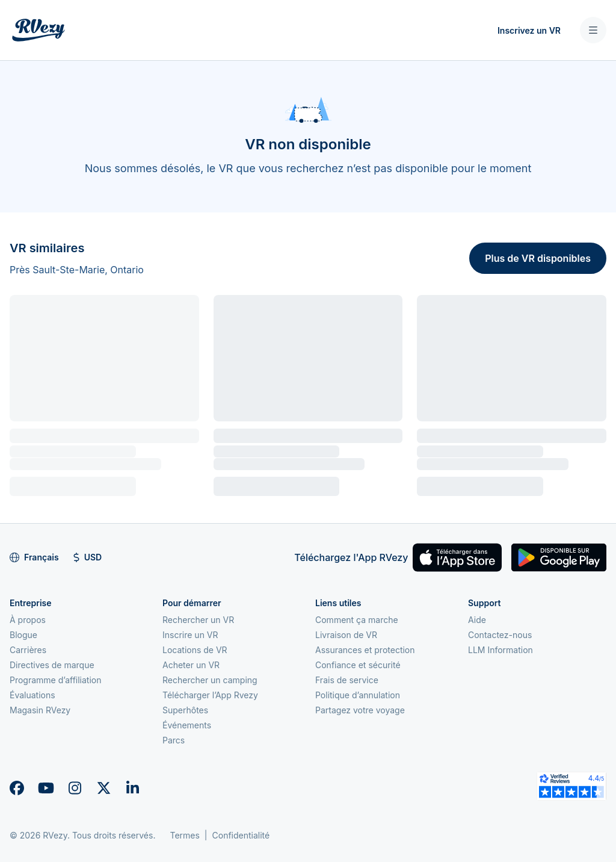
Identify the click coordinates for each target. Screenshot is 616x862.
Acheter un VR (191, 665)
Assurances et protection (365, 650)
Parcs (174, 740)
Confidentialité (241, 835)
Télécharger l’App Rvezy (210, 695)
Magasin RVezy (40, 710)
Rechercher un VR (198, 620)
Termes (184, 835)
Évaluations (32, 695)
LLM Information (500, 650)
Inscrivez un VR (529, 30)
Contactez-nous (500, 635)
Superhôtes (185, 710)
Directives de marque (52, 665)
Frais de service (347, 680)
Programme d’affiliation (56, 680)
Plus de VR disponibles (538, 258)
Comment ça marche (357, 620)
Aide (477, 620)
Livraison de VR (346, 635)
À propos (28, 620)
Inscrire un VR (190, 635)
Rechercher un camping (210, 680)
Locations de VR (195, 650)
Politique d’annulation (358, 695)
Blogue (23, 635)
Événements (187, 725)
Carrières (28, 650)
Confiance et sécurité (358, 665)
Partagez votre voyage (360, 710)
